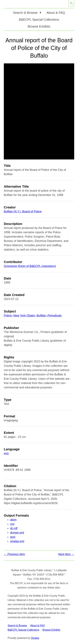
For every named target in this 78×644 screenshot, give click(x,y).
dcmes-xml (17, 533)
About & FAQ (56, 13)
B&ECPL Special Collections (39, 20)
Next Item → (66, 554)
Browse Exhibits (39, 26)
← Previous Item (14, 554)
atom (13, 520)
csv (12, 524)
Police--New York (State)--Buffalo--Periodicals (33, 316)
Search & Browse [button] (26, 13)
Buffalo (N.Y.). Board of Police (23, 211)
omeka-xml (17, 541)
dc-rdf (14, 528)
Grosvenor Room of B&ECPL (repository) (30, 266)
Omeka (35, 638)
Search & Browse (17, 626)
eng (6, 453)
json (13, 537)
